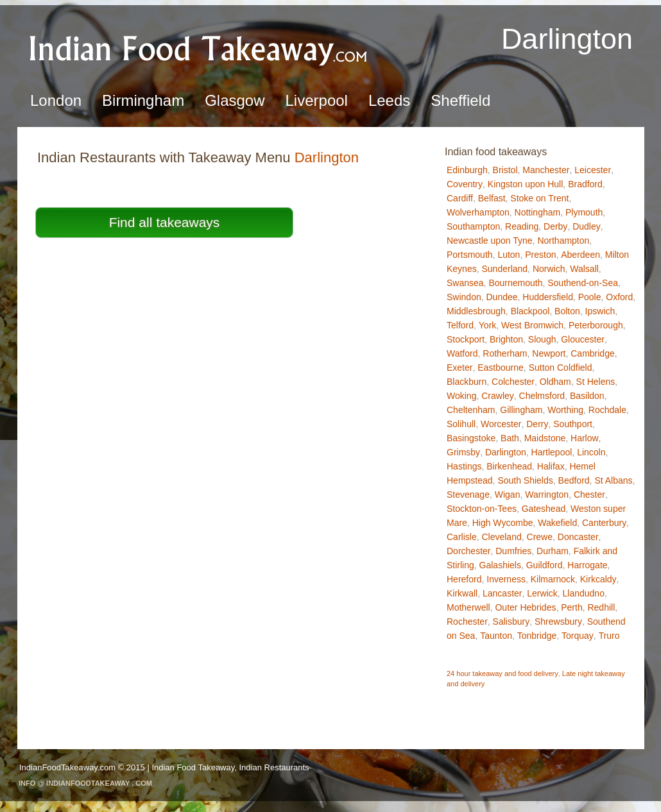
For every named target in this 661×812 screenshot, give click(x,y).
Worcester (501, 424)
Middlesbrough (476, 311)
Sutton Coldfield (561, 368)
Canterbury (604, 523)
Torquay (578, 636)
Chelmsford (542, 396)
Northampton (563, 241)
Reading (522, 226)
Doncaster (578, 537)
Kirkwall (462, 593)
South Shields (525, 480)
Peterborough (596, 325)
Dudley (587, 226)
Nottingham (538, 212)
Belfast (492, 198)
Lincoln (591, 452)
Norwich (549, 269)
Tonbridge (537, 636)
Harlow (585, 438)
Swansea (465, 283)
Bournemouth (515, 283)
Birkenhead (509, 466)
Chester (589, 495)
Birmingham (143, 100)
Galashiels (500, 565)
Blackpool (530, 311)
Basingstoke (471, 438)
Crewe (540, 537)
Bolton (567, 311)
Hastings (464, 466)
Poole (590, 297)
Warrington (547, 495)
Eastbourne (501, 368)
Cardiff (460, 198)
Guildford (545, 565)
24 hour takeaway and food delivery (502, 673)
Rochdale (607, 410)
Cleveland (501, 537)
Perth (571, 607)
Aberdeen (580, 255)
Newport (549, 353)
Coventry (465, 184)
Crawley (498, 396)
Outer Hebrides (525, 607)
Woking (461, 396)
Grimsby (463, 452)
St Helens (596, 382)
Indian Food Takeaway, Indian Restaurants (230, 767)
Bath (510, 438)
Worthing (565, 410)
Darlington (506, 452)
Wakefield (557, 523)
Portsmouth (470, 255)
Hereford (464, 579)
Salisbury (511, 622)
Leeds (389, 100)
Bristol (505, 170)
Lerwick (542, 593)
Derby (555, 226)
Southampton (473, 226)
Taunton (496, 636)
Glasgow (235, 100)
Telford (460, 325)
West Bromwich (532, 325)
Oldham (555, 382)
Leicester (593, 170)
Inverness (506, 579)
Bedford (574, 480)
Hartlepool (552, 452)
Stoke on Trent (539, 198)
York (488, 325)
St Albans (613, 480)
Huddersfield (548, 297)
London (56, 100)
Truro (609, 636)
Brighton (506, 339)
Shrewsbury (558, 622)
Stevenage (468, 495)
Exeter (459, 368)
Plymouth (584, 212)
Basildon (587, 396)
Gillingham (521, 410)
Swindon (464, 297)
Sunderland (504, 269)
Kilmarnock (553, 579)
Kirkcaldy (598, 579)
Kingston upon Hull (526, 184)
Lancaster (502, 593)
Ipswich (600, 311)
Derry (537, 424)
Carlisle (462, 537)
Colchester (513, 382)
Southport (573, 424)
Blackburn (467, 382)
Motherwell (468, 607)
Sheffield (460, 100)
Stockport (466, 339)
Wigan (508, 495)
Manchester (546, 170)
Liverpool (317, 100)
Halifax (551, 466)
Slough (542, 339)
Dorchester (468, 551)
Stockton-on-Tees (482, 509)
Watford (462, 353)
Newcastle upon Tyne (490, 241)
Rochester (467, 622)
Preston (540, 255)
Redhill (601, 607)
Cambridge (592, 353)
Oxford (619, 297)
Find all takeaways (165, 222)
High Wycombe (503, 523)
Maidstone (545, 438)
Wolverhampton (478, 212)
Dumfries (513, 551)
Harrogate (587, 565)
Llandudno (584, 593)
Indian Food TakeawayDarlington (199, 48)
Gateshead (544, 509)
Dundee (502, 297)
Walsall (584, 269)
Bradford (585, 184)
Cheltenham (471, 410)
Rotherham (505, 353)
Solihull (461, 424)
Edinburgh (467, 170)
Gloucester (583, 339)
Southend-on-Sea (583, 283)
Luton (509, 255)
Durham (553, 551)
